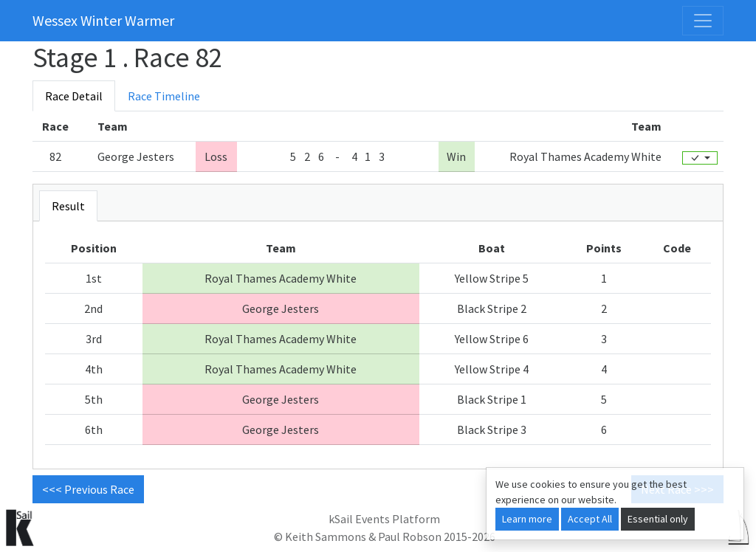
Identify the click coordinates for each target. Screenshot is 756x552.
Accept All (590, 519)
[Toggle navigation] (703, 21)
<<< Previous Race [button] (88, 489)
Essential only (658, 519)
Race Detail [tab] (74, 96)
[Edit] (700, 158)
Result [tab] (68, 206)
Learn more (527, 519)
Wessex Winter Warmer (103, 20)
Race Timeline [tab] (164, 96)
